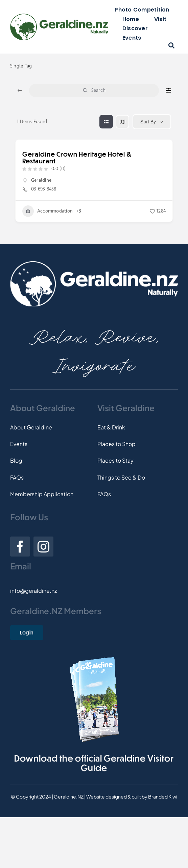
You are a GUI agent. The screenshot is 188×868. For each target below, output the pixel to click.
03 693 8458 (44, 189)
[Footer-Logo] (94, 264)
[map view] (122, 122)
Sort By (148, 122)
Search (94, 90)
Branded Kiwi (163, 796)
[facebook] (20, 547)
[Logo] (59, 16)
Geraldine (41, 180)
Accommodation (48, 211)
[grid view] (106, 122)
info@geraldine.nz (33, 591)
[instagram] (43, 547)
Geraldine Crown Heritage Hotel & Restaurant (77, 157)
